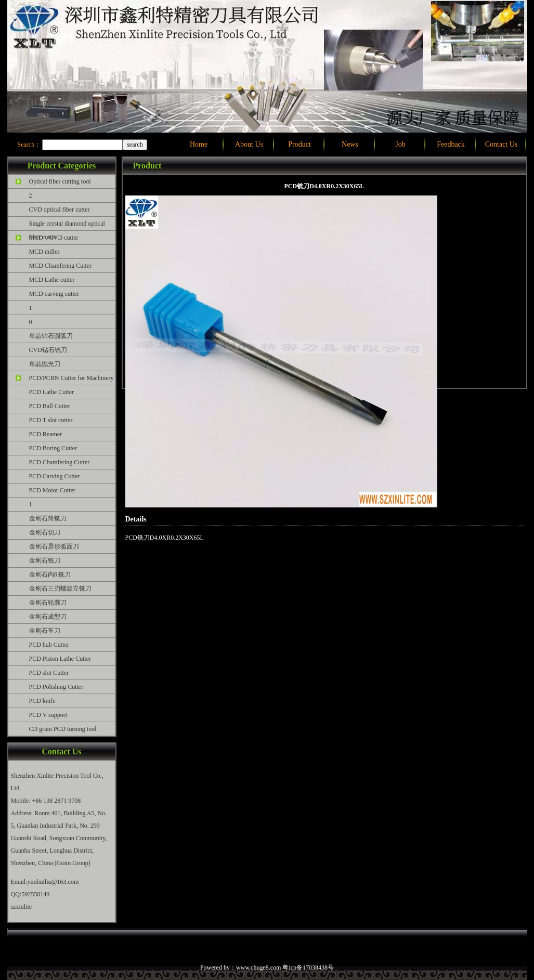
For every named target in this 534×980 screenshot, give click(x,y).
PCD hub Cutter (49, 645)
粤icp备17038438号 (308, 968)
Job (400, 144)
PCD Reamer (46, 434)
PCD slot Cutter (49, 673)
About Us (249, 144)
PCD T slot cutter (51, 420)
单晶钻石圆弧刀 (51, 336)
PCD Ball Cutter (50, 406)
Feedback (451, 144)
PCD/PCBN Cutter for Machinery (71, 378)
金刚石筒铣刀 (48, 518)
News (350, 144)
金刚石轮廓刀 (48, 603)
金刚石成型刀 (48, 617)
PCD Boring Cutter (53, 448)
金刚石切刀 (45, 532)
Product (299, 144)
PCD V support (48, 715)
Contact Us (502, 144)
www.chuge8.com (259, 968)
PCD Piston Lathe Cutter (60, 659)
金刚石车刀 (45, 631)
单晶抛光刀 (45, 364)
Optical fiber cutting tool (60, 181)
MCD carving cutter (54, 294)
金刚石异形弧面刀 (54, 546)
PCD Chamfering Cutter (60, 462)
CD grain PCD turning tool (63, 729)
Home (199, 144)
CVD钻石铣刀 (48, 350)
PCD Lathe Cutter (52, 392)
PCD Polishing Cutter (56, 687)
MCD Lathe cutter (52, 280)
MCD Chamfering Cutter (61, 266)
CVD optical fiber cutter (60, 210)
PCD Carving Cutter (55, 476)
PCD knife (42, 701)
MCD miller (44, 252)
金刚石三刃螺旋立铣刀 (60, 589)
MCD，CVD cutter (54, 238)
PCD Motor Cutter (52, 490)
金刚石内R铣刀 (50, 574)
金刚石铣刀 (45, 560)
